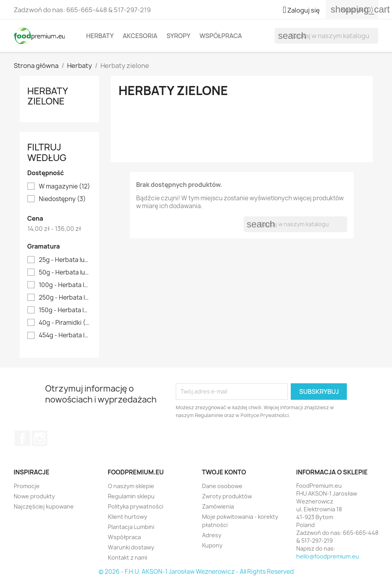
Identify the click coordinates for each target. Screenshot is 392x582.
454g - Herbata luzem (65, 335)
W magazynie (65, 187)
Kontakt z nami (128, 557)
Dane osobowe (222, 486)
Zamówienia (218, 506)
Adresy (212, 535)
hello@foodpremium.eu (328, 556)
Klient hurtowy (128, 517)
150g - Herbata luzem (65, 310)
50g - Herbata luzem (65, 273)
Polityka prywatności (136, 506)
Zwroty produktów (227, 496)
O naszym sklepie (131, 486)
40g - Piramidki (65, 323)
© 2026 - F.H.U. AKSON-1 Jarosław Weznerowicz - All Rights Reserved (196, 572)
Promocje (27, 486)
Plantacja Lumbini (131, 527)
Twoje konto (224, 472)
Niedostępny (62, 199)
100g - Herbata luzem (65, 285)
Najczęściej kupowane (44, 506)
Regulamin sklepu (131, 496)
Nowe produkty (34, 496)
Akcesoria (140, 36)
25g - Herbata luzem (65, 260)
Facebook (22, 438)
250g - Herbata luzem (65, 298)
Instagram (40, 438)
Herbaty (100, 36)
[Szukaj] (326, 36)
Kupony (212, 545)
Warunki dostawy (131, 547)
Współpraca (221, 36)
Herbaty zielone (48, 96)
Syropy (178, 36)
